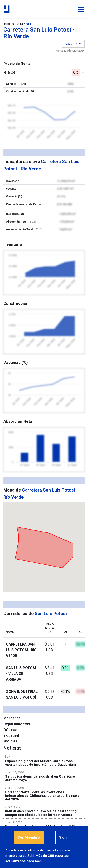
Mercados (12, 718)
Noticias (10, 741)
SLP (29, 24)
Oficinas (10, 730)
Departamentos (17, 724)
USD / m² (73, 44)
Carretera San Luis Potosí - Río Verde (21, 650)
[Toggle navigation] (81, 10)
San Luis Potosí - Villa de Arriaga (21, 673)
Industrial (11, 735)
